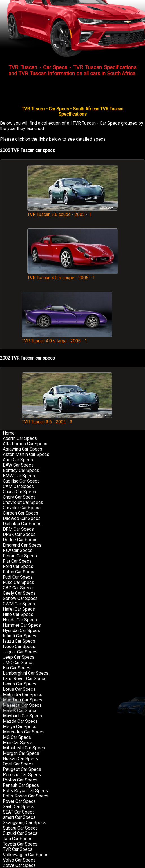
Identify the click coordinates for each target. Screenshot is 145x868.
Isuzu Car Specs (19, 641)
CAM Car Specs (18, 486)
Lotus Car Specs (19, 689)
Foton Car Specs (19, 572)
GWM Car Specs (19, 604)
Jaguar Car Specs (20, 652)
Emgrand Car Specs (22, 545)
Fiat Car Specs (17, 561)
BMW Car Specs (19, 476)
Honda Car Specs (20, 620)
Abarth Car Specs (20, 438)
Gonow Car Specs (20, 598)
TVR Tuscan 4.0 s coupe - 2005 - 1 (73, 275)
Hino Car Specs (18, 614)
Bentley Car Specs (21, 470)
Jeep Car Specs (19, 657)
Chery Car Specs (19, 497)
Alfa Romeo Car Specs (25, 444)
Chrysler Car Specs (22, 508)
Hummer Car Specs (22, 625)
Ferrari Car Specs (20, 556)
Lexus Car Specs (20, 684)
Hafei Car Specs (19, 609)
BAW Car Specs (18, 465)
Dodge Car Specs (20, 540)
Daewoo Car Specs (22, 518)
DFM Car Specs (18, 529)
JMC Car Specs (18, 663)
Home (9, 433)
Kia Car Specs (17, 668)
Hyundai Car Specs (21, 630)
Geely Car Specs (19, 593)
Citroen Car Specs (21, 513)
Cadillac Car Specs (21, 481)
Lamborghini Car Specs (26, 673)
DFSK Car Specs (19, 534)
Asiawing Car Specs (23, 449)
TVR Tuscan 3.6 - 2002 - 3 (67, 419)
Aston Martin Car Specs (26, 454)
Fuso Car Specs (18, 582)
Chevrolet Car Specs (23, 502)
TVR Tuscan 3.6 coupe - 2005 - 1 (73, 212)
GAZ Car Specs (18, 588)
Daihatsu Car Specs (22, 524)
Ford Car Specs (18, 566)
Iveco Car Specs (19, 647)
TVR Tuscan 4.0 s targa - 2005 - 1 (67, 338)
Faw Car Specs (18, 550)
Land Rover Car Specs (25, 679)
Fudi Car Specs (18, 577)
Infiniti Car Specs (20, 636)
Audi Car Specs (18, 460)
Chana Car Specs (19, 492)
